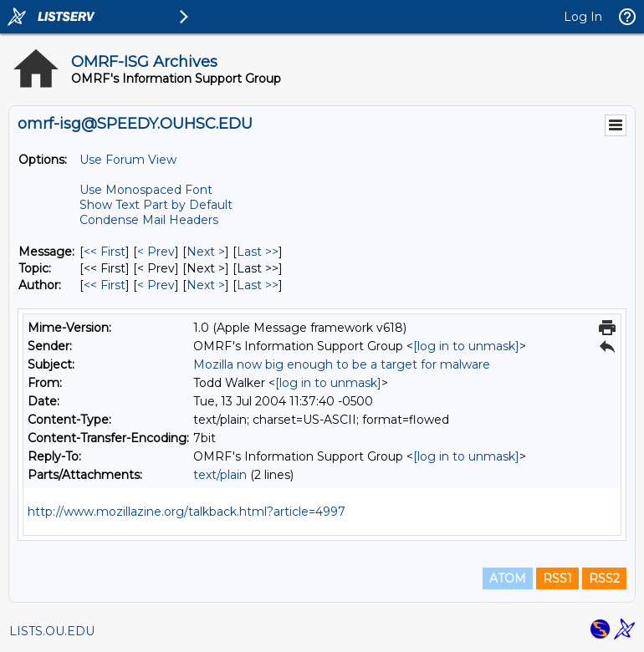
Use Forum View (128, 160)
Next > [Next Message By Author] (206, 285)
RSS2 (604, 578)
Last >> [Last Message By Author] (258, 285)
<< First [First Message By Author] (105, 285)
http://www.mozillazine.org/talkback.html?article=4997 (187, 512)
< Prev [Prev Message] (156, 252)
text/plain (220, 475)
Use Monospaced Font (146, 190)
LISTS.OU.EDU (52, 631)
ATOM (508, 578)
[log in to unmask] (466, 346)
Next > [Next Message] (206, 252)
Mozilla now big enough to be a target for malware (342, 364)
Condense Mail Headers (149, 220)
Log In (583, 17)
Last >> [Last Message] (258, 252)
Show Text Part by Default (156, 205)
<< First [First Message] (105, 252)
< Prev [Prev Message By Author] (156, 285)
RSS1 (557, 578)
